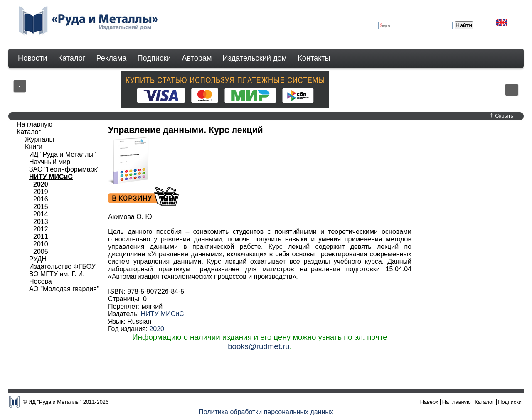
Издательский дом (255, 58)
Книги (34, 147)
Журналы (39, 139)
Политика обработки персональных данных (266, 412)
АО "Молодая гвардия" (64, 289)
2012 (41, 229)
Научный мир (50, 162)
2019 (41, 192)
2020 (157, 329)
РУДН (38, 259)
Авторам (197, 58)
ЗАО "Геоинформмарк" (64, 169)
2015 (41, 207)
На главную (34, 124)
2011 (41, 237)
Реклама (112, 58)
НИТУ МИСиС (162, 314)
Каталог (71, 58)
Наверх (429, 402)
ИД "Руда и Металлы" (62, 154)
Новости (32, 58)
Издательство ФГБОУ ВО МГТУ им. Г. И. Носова (62, 274)
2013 (41, 222)
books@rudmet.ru (259, 346)
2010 (41, 244)
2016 (41, 199)
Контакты (314, 58)
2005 (41, 252)
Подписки (154, 58)
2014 (41, 214)
